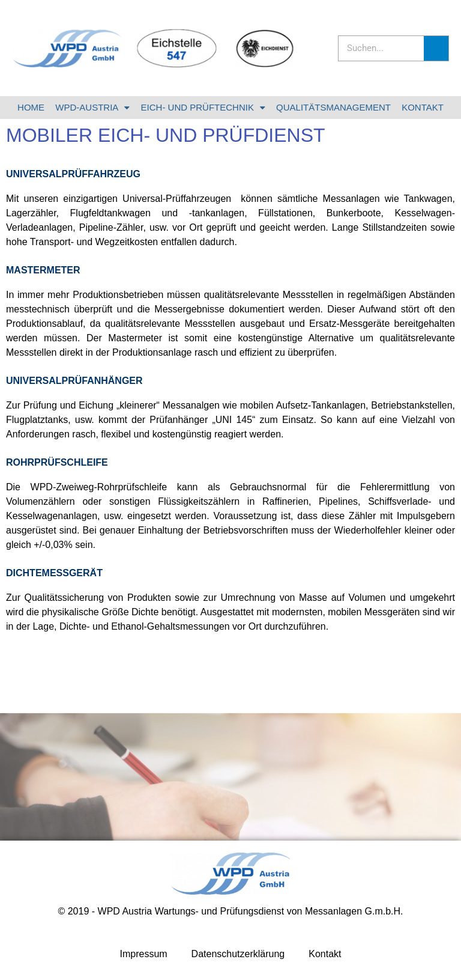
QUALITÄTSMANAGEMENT (333, 107)
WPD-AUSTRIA (92, 108)
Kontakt (325, 954)
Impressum (143, 954)
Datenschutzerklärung (238, 954)
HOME (31, 107)
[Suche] (436, 48)
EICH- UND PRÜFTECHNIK (203, 108)
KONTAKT (423, 107)
